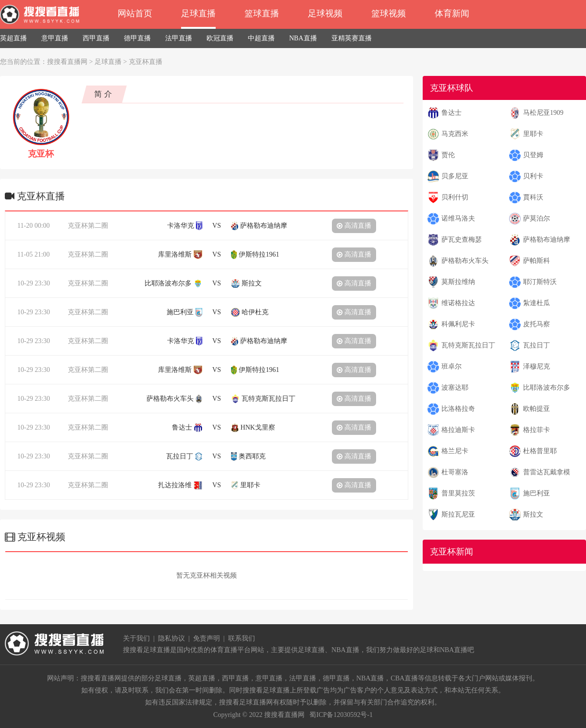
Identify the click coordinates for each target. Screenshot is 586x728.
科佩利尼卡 (458, 324)
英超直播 (13, 38)
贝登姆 (533, 155)
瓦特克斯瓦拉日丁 (468, 345)
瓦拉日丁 (537, 345)
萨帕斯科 (537, 261)
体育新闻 (452, 13)
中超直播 (261, 38)
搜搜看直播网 (67, 62)
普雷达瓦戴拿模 (547, 472)
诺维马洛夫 (458, 218)
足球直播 (198, 13)
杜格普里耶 (540, 451)
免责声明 (207, 638)
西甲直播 (96, 38)
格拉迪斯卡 (458, 430)
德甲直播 (137, 38)
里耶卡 (533, 134)
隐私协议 (171, 638)
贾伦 (448, 155)
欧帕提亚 (537, 409)
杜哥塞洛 (455, 472)
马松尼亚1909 (543, 113)
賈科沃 (533, 197)
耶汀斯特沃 (540, 282)
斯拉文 (533, 514)
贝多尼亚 (455, 176)
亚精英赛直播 (352, 38)
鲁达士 (452, 113)
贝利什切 (455, 197)
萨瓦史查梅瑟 (462, 240)
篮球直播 (262, 13)
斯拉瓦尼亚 (458, 514)
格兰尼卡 (455, 451)
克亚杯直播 (146, 62)
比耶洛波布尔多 (547, 388)
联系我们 (242, 638)
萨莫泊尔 (537, 218)
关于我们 (136, 638)
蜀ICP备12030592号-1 (341, 715)
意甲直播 (55, 38)
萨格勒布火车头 (465, 261)
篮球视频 (389, 13)
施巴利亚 (537, 493)
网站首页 (135, 13)
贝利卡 (533, 176)
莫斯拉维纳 (458, 282)
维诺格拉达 (458, 303)
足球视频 (325, 13)
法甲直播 (179, 38)
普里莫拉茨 (458, 493)
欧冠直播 (220, 38)
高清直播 (354, 226)
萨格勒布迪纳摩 (547, 240)
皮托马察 (537, 324)
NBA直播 (303, 38)
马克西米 (455, 134)
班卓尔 (452, 366)
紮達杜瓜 (537, 303)
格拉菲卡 (537, 430)
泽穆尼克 (537, 366)
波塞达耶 (455, 388)
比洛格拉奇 (458, 409)
